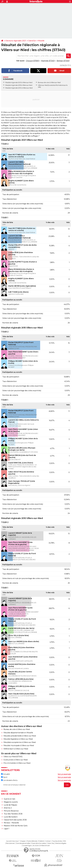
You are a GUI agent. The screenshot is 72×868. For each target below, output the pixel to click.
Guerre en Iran (9, 799)
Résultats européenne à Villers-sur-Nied (20, 742)
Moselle (41, 41)
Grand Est (32, 41)
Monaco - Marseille (11, 823)
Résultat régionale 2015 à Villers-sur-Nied (19, 85)
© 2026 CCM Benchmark (41, 846)
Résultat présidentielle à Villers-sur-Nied (20, 736)
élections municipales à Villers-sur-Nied (27, 131)
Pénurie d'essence (11, 811)
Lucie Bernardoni (11, 817)
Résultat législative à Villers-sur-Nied (18, 739)
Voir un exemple (64, 774)
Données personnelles (23, 843)
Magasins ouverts (11, 802)
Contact (48, 841)
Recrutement (10, 843)
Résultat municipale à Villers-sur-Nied (19, 745)
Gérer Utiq (51, 843)
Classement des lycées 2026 (15, 820)
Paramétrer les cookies (39, 843)
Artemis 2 (8, 808)
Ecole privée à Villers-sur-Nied (16, 760)
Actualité (6, 774)
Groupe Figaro (27, 846)
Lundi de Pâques (10, 805)
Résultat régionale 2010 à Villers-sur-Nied (19, 88)
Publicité (41, 841)
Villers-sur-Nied (43, 85)
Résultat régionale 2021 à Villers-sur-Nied (19, 82)
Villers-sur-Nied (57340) (13, 757)
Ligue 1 (6, 829)
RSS (65, 841)
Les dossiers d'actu (9, 780)
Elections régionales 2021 (16, 41)
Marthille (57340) (48, 61)
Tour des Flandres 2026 (13, 814)
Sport (4, 777)
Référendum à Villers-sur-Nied (16, 749)
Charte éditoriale (32, 841)
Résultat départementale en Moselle (18, 733)
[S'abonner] (36, 785)
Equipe (23, 841)
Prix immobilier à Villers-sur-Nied (17, 763)
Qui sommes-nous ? (13, 841)
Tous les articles (57, 841)
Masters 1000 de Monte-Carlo (16, 826)
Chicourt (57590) (32, 61)
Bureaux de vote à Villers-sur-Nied (49, 82)
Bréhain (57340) (63, 61)
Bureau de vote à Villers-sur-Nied (17, 729)
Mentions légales (61, 843)
